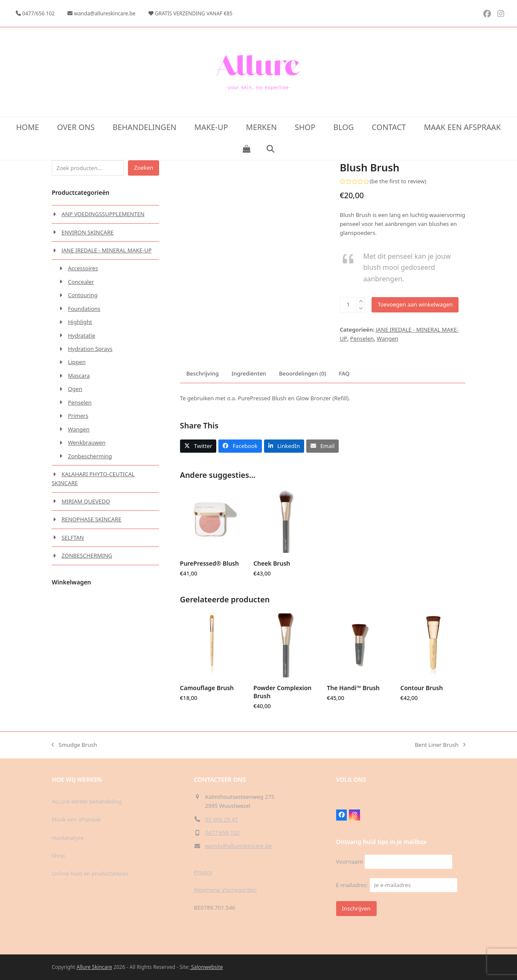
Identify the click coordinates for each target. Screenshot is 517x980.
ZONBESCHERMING (87, 555)
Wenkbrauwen (87, 442)
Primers (78, 416)
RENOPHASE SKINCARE (91, 519)
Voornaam (350, 861)
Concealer (81, 282)
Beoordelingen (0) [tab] (302, 373)
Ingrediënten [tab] (249, 373)
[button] (246, 149)
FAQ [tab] (344, 373)
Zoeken (144, 168)
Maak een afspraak (76, 819)
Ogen (75, 389)
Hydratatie (81, 335)
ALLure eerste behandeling (87, 801)
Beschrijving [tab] (203, 373)
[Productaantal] (348, 305)
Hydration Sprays (90, 349)
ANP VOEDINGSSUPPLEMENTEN (103, 214)
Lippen (77, 362)
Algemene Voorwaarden (225, 890)
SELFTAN (73, 538)
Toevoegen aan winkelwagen (415, 304)
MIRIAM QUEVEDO (86, 501)
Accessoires (83, 268)
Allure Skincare (94, 967)
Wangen (388, 338)
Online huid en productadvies (90, 873)
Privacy (203, 872)
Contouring (83, 295)
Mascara (79, 376)
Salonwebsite (206, 967)
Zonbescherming (90, 456)
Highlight (80, 322)
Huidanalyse (68, 838)
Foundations (84, 309)
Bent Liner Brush (440, 745)
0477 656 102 (222, 833)
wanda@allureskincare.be (238, 846)
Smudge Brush (74, 745)
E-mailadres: (397, 885)
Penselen (362, 338)
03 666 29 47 (222, 819)
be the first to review (398, 181)
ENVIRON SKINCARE (87, 232)
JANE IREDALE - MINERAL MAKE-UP (106, 250)
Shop (58, 856)
